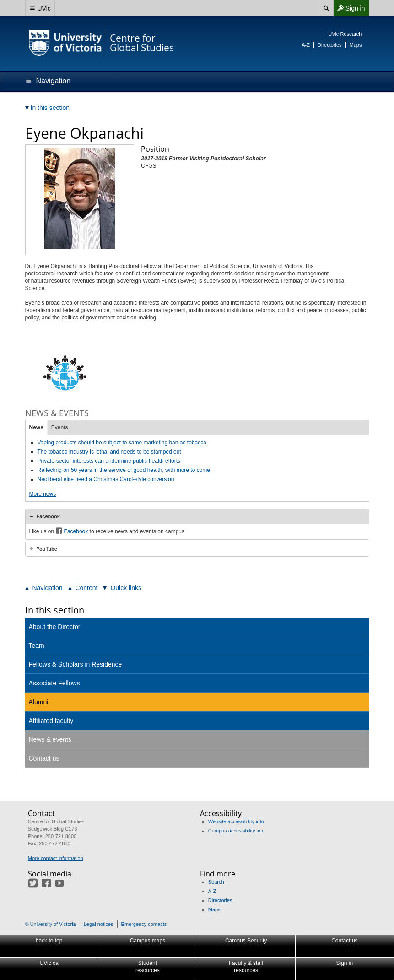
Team (37, 646)
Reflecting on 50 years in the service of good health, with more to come (124, 470)
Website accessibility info (236, 821)
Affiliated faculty (51, 721)
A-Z (306, 45)
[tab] (197, 516)
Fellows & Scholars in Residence (76, 664)
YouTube (47, 549)
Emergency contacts (144, 924)
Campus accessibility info (237, 831)
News (36, 427)
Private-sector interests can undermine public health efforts (109, 461)
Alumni (39, 702)
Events (60, 427)
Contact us (44, 758)
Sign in (349, 8)
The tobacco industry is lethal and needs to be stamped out (109, 452)
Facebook (48, 516)
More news (43, 494)
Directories (330, 45)
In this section (55, 610)
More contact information (56, 858)
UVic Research (345, 34)
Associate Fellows (54, 683)
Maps (356, 45)
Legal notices (99, 924)
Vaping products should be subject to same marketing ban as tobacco (122, 443)
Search (216, 882)
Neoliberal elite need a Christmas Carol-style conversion (106, 479)
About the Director (55, 627)
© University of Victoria (51, 924)
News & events (50, 739)
